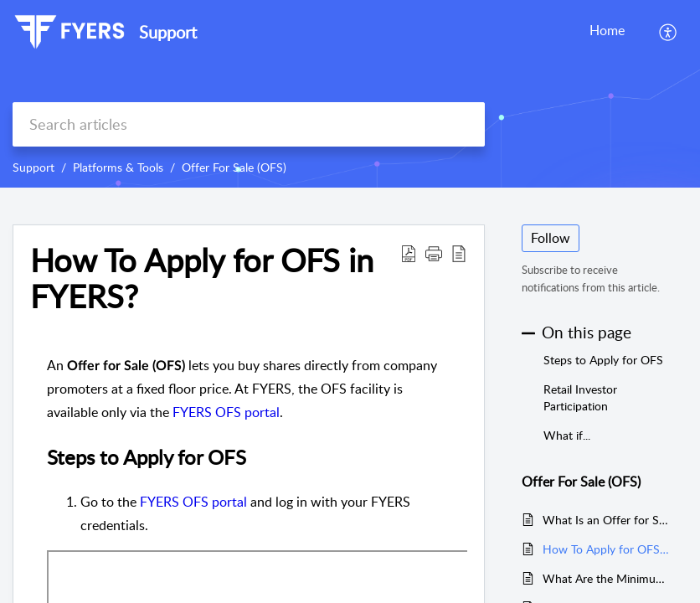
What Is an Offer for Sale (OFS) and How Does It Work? (607, 520)
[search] (249, 124)
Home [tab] (607, 30)
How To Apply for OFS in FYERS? (202, 279)
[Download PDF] (409, 253)
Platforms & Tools (118, 167)
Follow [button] (551, 238)
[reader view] (459, 253)
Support (33, 167)
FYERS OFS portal (226, 412)
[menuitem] (669, 32)
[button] (434, 253)
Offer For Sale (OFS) (234, 167)
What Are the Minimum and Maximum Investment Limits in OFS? (607, 578)
